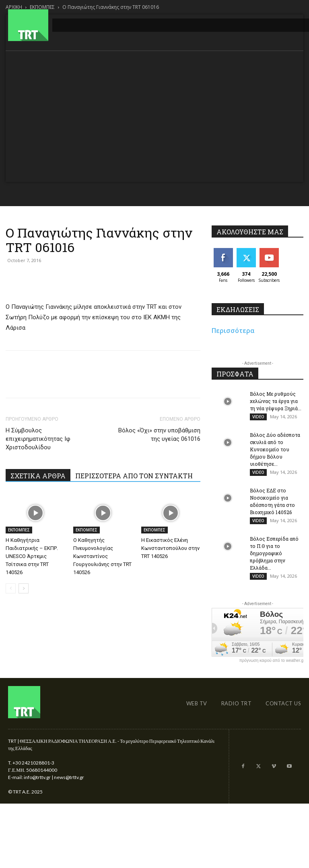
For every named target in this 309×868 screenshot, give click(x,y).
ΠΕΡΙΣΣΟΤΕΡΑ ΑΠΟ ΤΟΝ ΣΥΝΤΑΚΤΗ (134, 476)
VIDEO (258, 417)
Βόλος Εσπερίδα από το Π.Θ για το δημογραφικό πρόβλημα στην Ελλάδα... (274, 558)
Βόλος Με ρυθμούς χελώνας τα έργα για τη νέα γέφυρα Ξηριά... (276, 401)
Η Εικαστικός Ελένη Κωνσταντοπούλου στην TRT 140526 (170, 548)
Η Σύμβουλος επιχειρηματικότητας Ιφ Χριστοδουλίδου (38, 439)
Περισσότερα (233, 331)
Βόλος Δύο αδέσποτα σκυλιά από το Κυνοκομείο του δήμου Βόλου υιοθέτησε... (275, 451)
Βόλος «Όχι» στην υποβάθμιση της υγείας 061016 (159, 435)
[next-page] (24, 588)
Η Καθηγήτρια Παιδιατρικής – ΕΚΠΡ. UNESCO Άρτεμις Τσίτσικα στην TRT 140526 (32, 556)
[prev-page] (11, 588)
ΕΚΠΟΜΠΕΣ (19, 530)
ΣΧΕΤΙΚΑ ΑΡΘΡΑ (38, 476)
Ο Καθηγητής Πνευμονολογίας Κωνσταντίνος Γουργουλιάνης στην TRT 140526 (102, 556)
